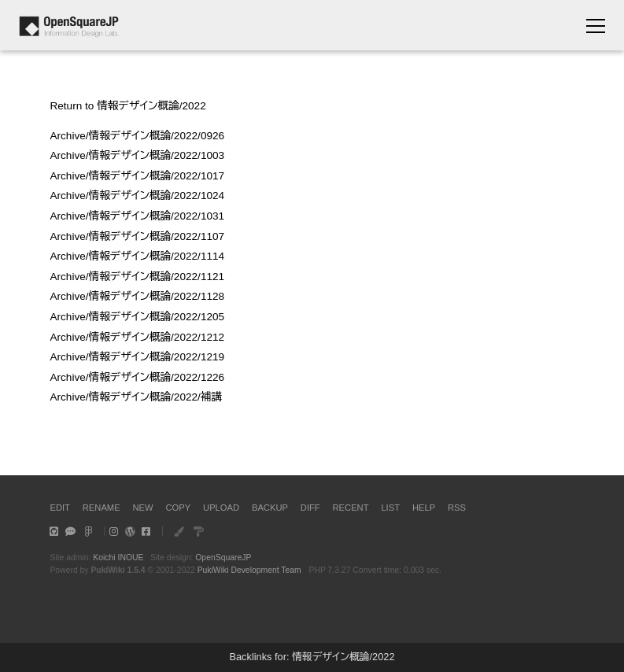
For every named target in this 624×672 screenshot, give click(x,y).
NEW (143, 508)
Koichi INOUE (118, 558)
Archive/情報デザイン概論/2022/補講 (136, 397)
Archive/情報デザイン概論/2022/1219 (137, 357)
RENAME (102, 508)
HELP (424, 508)
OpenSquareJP (223, 558)
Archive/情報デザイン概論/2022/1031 (137, 216)
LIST (390, 508)
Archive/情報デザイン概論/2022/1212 (137, 337)
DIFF (310, 508)
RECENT (351, 508)
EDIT (59, 508)
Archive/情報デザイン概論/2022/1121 (137, 277)
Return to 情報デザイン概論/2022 (127, 106)
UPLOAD (221, 508)
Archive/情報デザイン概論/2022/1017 (137, 176)
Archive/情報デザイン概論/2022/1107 (137, 236)
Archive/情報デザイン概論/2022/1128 (137, 296)
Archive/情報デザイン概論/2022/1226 (137, 377)
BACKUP (270, 508)
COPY (178, 508)
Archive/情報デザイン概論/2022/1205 (137, 317)
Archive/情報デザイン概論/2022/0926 (137, 136)
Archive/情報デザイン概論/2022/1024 (137, 196)
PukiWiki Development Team (249, 570)
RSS (457, 508)
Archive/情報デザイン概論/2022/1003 (137, 155)
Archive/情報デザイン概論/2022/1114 (137, 256)
